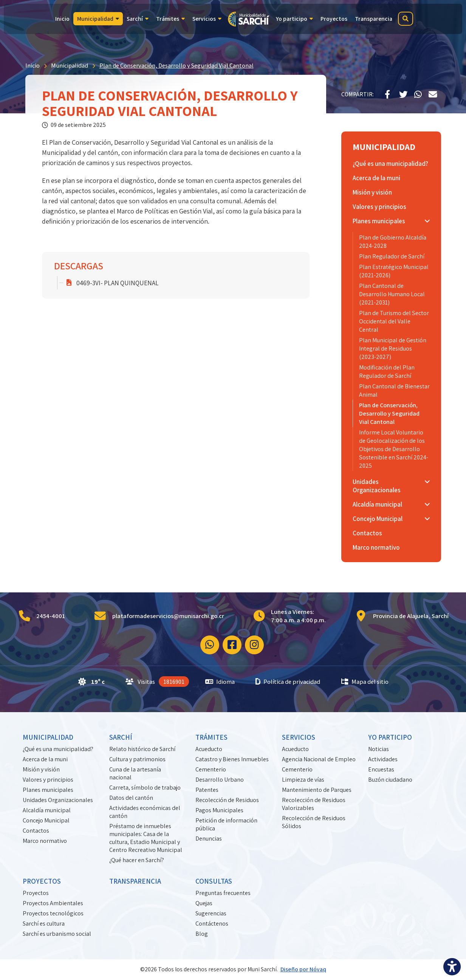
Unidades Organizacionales (58, 800)
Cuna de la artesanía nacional (135, 773)
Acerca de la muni (45, 759)
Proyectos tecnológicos (53, 913)
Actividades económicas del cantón (145, 812)
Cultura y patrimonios (137, 759)
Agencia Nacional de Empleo (319, 759)
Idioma (220, 682)
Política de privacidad (288, 682)
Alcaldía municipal (47, 810)
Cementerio (211, 769)
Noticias (379, 749)
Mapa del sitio (365, 682)
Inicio (33, 65)
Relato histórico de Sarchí (142, 749)
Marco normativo (45, 841)
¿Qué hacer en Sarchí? (137, 860)
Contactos (36, 831)
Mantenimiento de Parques (317, 790)
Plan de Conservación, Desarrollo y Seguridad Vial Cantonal (176, 65)
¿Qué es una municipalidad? (58, 749)
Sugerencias (211, 913)
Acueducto (209, 749)
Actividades (383, 759)
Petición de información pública (226, 824)
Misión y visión (41, 769)
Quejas (204, 903)
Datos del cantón (131, 798)
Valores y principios (48, 780)
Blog (202, 934)
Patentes (207, 790)
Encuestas (381, 769)
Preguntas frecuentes (223, 893)
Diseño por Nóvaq (303, 969)
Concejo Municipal (46, 820)
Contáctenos (212, 924)
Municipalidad (70, 65)
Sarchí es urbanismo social (57, 934)
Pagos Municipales (219, 810)
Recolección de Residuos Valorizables (314, 804)
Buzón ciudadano (390, 780)
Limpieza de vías (303, 780)
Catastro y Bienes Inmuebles (232, 759)
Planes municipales (48, 790)
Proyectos (36, 893)
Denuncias (209, 839)
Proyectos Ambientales (53, 903)
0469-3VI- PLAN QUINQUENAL (118, 283)
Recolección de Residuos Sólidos (314, 822)
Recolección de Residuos (227, 800)
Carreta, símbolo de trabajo (145, 788)
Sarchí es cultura (44, 924)
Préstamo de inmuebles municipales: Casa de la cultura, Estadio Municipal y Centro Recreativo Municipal (146, 838)
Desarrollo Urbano (220, 780)
